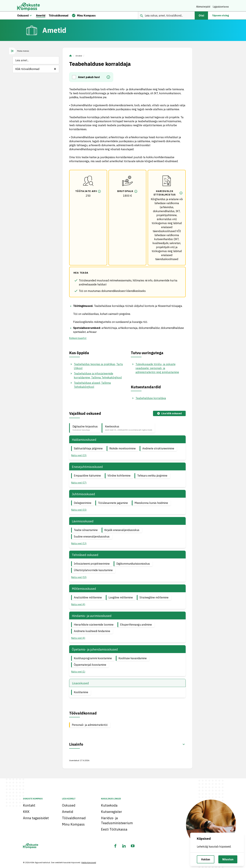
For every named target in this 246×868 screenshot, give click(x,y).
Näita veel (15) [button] (79, 512)
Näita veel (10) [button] (79, 579)
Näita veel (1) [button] (78, 674)
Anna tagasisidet (36, 818)
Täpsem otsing (220, 17)
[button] (75, 79)
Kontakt (29, 805)
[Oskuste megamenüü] (31, 17)
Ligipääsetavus (221, 7)
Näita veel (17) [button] (79, 485)
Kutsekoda (109, 805)
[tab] (19, 53)
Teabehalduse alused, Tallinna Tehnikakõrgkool (92, 387)
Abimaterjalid (203, 7)
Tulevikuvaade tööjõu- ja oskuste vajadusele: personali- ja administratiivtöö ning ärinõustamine (157, 370)
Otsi (201, 17)
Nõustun (228, 859)
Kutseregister (111, 812)
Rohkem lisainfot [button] (78, 340)
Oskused (69, 805)
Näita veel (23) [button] (79, 457)
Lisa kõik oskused (169, 415)
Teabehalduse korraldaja (151, 400)
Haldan (206, 859)
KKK (26, 812)
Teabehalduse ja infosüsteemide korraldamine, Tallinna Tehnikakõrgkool (98, 377)
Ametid (79, 58)
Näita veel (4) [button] (78, 606)
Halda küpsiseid (89, 862)
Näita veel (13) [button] (79, 545)
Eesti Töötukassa (114, 829)
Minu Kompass (73, 824)
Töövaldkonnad (74, 818)
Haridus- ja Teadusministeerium (117, 820)
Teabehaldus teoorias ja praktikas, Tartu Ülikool (98, 368)
